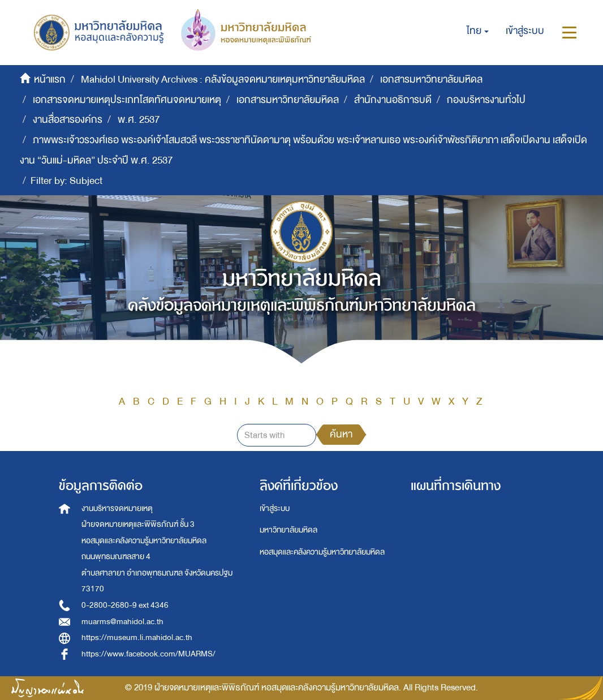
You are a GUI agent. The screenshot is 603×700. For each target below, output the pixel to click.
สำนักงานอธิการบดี (393, 100)
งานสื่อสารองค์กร (68, 120)
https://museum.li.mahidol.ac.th (137, 637)
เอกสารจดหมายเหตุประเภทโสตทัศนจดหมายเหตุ (127, 100)
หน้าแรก (50, 80)
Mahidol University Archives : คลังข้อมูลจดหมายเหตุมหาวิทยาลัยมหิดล (223, 80)
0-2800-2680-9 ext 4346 (125, 605)
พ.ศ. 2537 (139, 120)
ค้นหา (341, 434)
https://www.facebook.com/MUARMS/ (148, 654)
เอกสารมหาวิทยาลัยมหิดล (431, 80)
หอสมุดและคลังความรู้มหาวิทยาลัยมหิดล (322, 552)
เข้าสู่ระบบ (275, 508)
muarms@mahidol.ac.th (122, 622)
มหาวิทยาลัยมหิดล (288, 530)
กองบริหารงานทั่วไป (486, 100)
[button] (478, 31)
